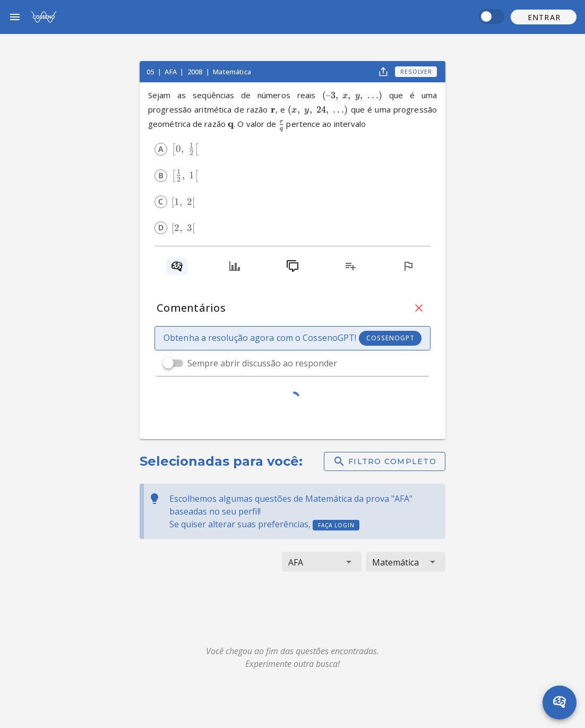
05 (151, 72)
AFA (171, 72)
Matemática (232, 72)
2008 (196, 72)
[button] (544, 17)
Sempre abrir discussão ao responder (262, 363)
